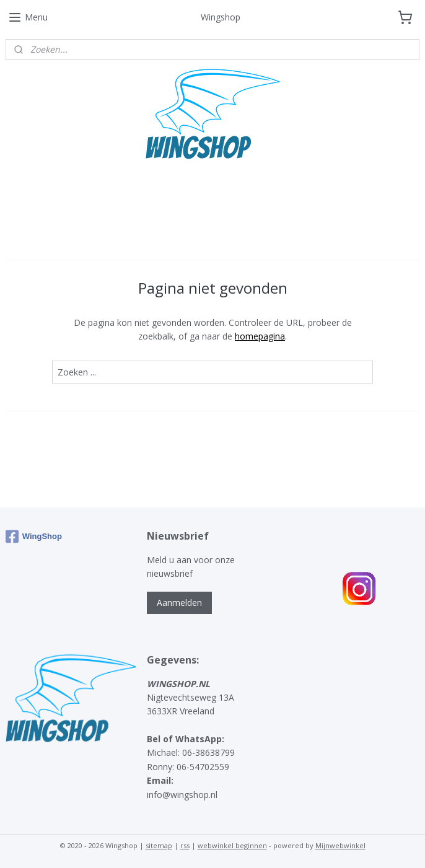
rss (185, 845)
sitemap (159, 845)
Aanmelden (179, 603)
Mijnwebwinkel (340, 845)
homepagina (260, 336)
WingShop (34, 537)
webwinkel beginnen (232, 845)
